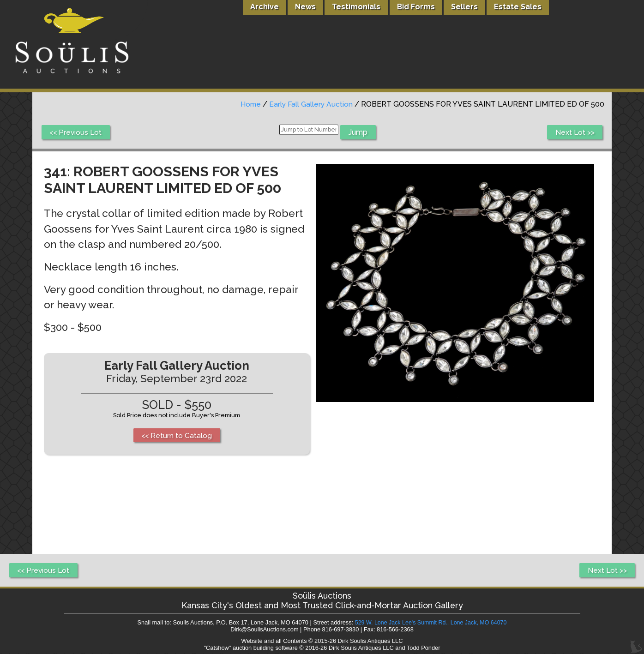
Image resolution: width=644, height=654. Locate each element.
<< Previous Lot (76, 132)
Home (248, 104)
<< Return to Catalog (178, 435)
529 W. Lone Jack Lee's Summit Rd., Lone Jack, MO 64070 (431, 623)
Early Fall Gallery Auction (310, 104)
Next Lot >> (574, 132)
